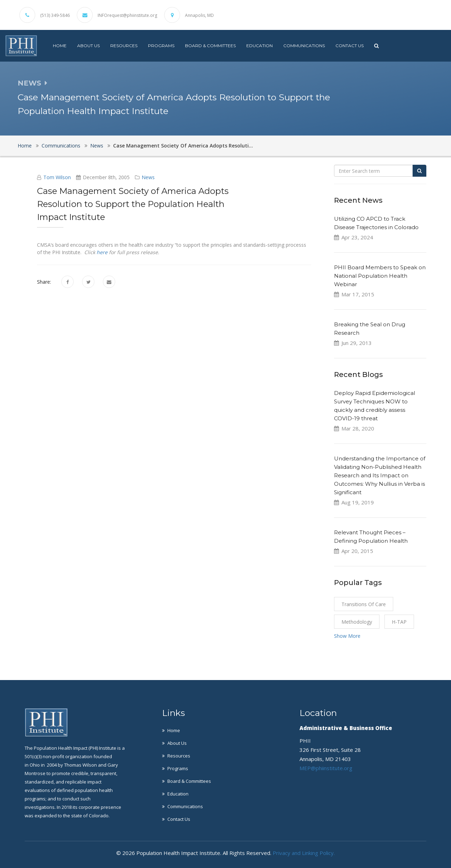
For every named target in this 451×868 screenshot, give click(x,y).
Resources (124, 46)
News (97, 146)
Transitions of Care (364, 604)
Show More (347, 636)
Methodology (357, 622)
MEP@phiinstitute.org (326, 768)
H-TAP (399, 622)
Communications (304, 46)
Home (60, 46)
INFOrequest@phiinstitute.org (127, 15)
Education (260, 46)
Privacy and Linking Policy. (304, 853)
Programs (161, 46)
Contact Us (350, 46)
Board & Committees (210, 46)
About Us (88, 46)
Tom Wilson (57, 177)
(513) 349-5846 (55, 15)
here (102, 252)
